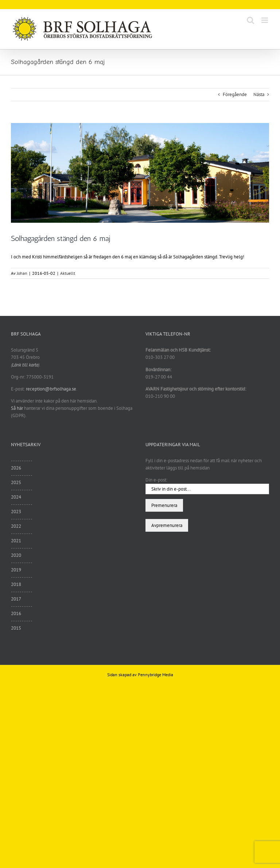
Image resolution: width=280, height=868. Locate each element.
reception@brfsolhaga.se (51, 389)
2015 (16, 628)
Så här (17, 408)
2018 (16, 584)
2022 (16, 526)
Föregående (235, 94)
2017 (16, 599)
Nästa (259, 94)
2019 (16, 570)
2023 (16, 512)
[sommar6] (140, 173)
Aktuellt (68, 273)
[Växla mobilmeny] (265, 20)
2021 (16, 541)
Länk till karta (25, 365)
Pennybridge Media (155, 675)
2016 (16, 613)
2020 (16, 555)
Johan (22, 273)
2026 (16, 468)
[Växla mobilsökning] (250, 20)
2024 (16, 497)
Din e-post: (156, 480)
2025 (16, 482)
